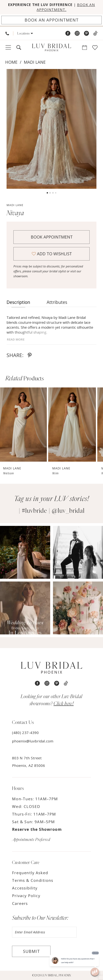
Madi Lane (35, 62)
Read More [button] (16, 339)
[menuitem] (7, 33)
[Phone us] (7, 33)
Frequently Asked (30, 873)
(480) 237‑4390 (25, 733)
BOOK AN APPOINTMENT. (66, 7)
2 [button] (50, 193)
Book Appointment (52, 237)
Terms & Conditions (33, 880)
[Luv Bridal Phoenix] (51, 48)
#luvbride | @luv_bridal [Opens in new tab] (53, 511)
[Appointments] (51, 20)
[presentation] (24, 425)
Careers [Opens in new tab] (20, 903)
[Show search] (19, 47)
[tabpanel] (51, 129)
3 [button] (53, 193)
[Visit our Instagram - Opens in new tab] (77, 33)
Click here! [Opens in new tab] (64, 704)
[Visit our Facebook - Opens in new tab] (68, 33)
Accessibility (25, 888)
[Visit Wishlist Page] (95, 47)
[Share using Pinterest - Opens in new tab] (30, 355)
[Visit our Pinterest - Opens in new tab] (86, 33)
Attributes (57, 302)
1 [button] (47, 193)
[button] (25, 33)
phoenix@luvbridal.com (33, 741)
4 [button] (56, 193)
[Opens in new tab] (25, 552)
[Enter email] (44, 932)
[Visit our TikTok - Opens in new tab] (95, 33)
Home (11, 62)
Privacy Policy (26, 896)
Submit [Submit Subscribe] (31, 951)
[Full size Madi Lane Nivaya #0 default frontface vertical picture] (51, 129)
